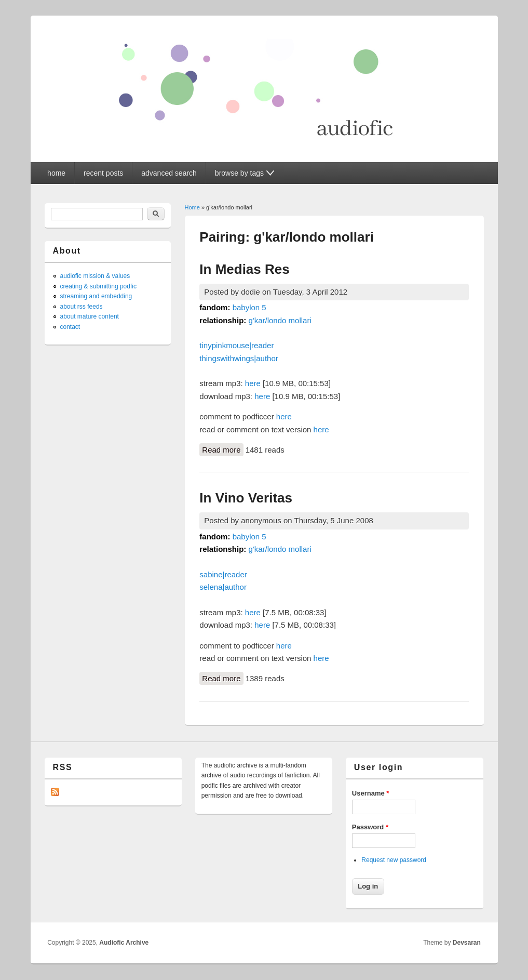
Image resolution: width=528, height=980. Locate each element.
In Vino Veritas (246, 498)
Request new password (394, 860)
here (253, 383)
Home (192, 207)
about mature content (90, 316)
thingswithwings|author (239, 358)
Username (371, 793)
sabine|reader (223, 574)
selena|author (223, 587)
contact (70, 327)
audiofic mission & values (95, 276)
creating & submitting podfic (98, 286)
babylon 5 (249, 307)
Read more (222, 449)
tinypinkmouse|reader (236, 345)
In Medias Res (244, 269)
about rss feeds (82, 307)
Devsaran (467, 943)
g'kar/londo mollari (280, 320)
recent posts (103, 173)
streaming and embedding (96, 296)
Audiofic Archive (124, 943)
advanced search (169, 173)
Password (370, 827)
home (56, 173)
